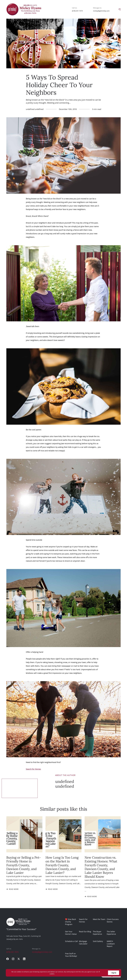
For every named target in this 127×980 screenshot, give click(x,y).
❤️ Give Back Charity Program (70, 922)
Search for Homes (83, 920)
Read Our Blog (85, 932)
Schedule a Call (71, 941)
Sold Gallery (98, 941)
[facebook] (8, 959)
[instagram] (13, 959)
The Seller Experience (111, 933)
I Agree (114, 973)
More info (58, 974)
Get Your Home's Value (71, 933)
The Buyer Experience (97, 933)
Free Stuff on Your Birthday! (71, 955)
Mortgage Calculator (83, 942)
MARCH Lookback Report (111, 944)
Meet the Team (99, 919)
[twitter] (19, 959)
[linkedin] (24, 959)
